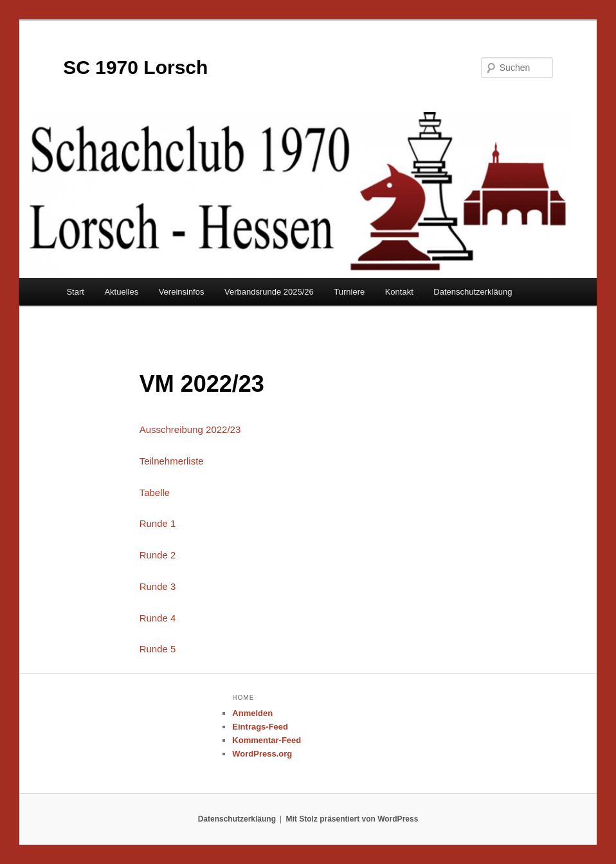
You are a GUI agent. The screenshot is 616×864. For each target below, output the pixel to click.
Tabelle (155, 492)
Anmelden (252, 713)
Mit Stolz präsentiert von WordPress (352, 819)
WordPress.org (262, 754)
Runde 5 (158, 649)
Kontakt (399, 292)
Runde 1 (158, 523)
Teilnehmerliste (172, 461)
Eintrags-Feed (260, 727)
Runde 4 (158, 618)
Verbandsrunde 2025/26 (269, 292)
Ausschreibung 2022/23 (190, 429)
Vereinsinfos (182, 292)
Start (75, 292)
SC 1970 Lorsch (135, 67)
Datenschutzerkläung (473, 292)
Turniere (349, 292)
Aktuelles (121, 292)
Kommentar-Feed (267, 740)
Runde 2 (158, 555)
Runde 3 (158, 586)
